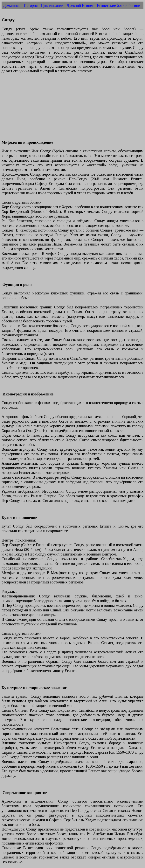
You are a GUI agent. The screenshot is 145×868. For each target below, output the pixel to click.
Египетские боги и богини (118, 5)
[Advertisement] (72, 109)
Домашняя (12, 5)
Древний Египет (80, 5)
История (31, 5)
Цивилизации (52, 5)
